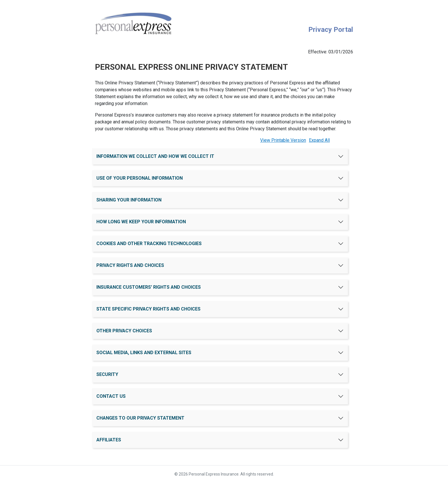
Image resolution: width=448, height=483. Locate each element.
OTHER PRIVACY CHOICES (124, 331)
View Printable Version (283, 140)
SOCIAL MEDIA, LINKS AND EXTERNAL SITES (144, 353)
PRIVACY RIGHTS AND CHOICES (130, 265)
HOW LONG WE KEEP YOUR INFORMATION (141, 222)
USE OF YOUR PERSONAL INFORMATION (140, 178)
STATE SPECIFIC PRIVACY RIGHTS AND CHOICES (148, 309)
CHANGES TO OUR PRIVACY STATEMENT (140, 418)
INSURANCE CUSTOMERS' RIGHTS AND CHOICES (149, 287)
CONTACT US (111, 396)
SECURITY (107, 374)
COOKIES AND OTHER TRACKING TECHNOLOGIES (149, 244)
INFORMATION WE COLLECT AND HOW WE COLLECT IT (155, 156)
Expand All (319, 140)
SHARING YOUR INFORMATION (129, 200)
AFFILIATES (109, 440)
